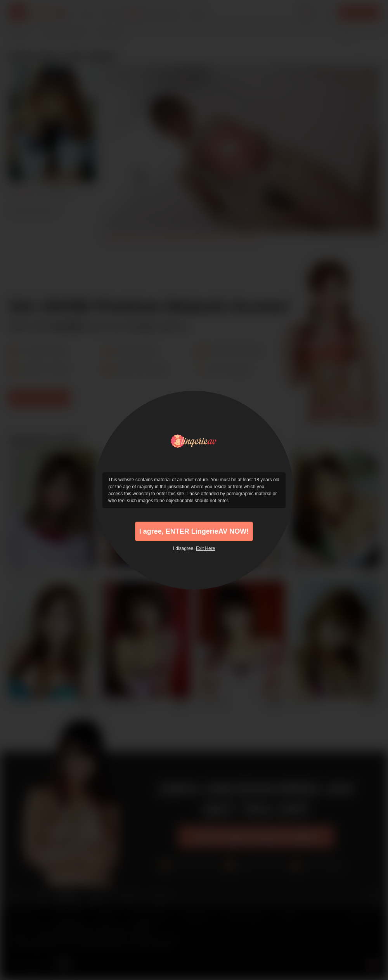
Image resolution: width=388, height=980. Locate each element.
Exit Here (205, 548)
